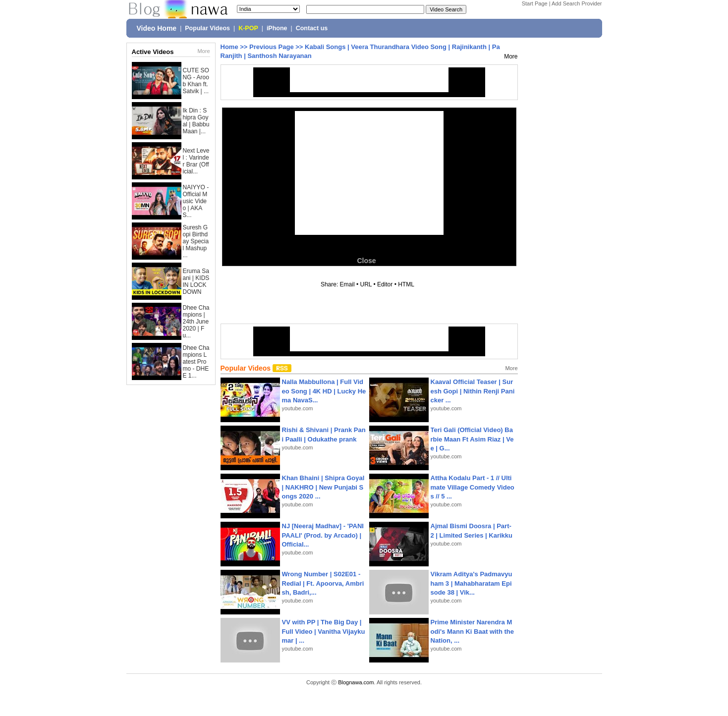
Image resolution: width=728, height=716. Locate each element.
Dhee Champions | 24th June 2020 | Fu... (196, 322)
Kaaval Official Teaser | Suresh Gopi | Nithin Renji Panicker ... (473, 391)
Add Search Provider (577, 3)
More (203, 51)
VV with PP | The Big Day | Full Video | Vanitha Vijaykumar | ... (324, 631)
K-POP (248, 28)
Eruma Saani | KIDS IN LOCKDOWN (196, 281)
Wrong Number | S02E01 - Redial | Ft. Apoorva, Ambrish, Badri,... (323, 583)
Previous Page (272, 47)
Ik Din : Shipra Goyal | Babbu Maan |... (196, 121)
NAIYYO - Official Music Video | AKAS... (196, 201)
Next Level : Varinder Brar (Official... (196, 161)
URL (366, 284)
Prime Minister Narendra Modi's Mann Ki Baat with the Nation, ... (473, 631)
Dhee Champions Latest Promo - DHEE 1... (196, 362)
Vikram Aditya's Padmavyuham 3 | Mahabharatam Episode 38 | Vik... (472, 583)
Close (366, 261)
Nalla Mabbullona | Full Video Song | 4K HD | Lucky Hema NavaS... (324, 391)
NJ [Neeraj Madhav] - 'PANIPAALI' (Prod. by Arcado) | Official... (323, 535)
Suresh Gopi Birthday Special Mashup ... (196, 241)
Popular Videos (207, 28)
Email (347, 284)
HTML (406, 284)
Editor (385, 284)
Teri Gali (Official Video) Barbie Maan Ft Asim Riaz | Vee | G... (472, 439)
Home (229, 47)
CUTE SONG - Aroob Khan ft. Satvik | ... (196, 81)
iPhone (277, 28)
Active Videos (153, 52)
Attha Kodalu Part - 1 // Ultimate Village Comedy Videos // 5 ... (473, 487)
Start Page (535, 3)
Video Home (157, 28)
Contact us (312, 28)
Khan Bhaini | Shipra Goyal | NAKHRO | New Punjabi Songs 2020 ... (323, 487)
